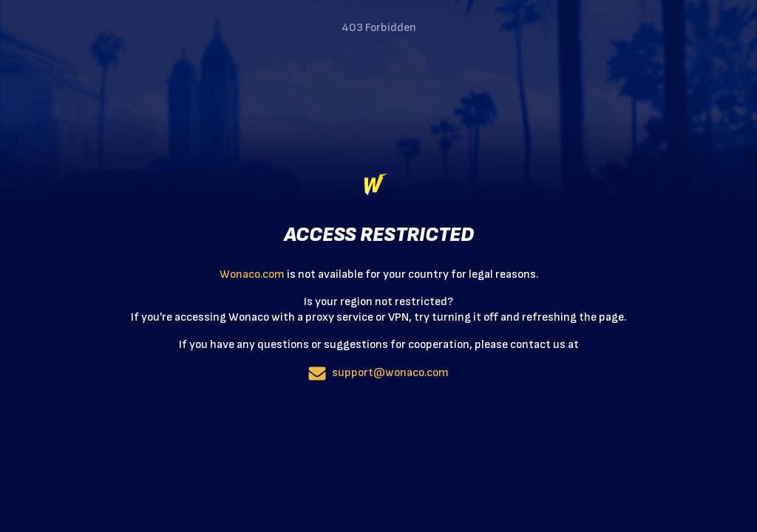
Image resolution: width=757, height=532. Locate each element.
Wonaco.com (252, 274)
